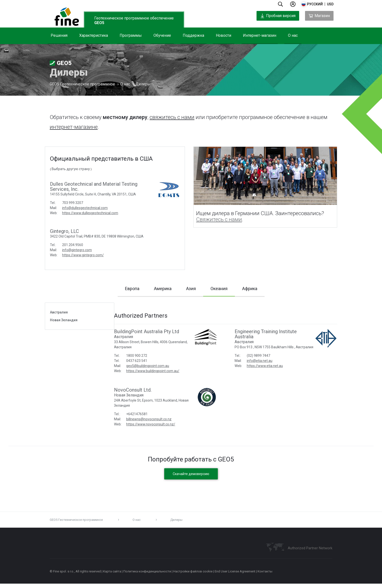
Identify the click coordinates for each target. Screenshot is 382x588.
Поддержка (193, 35)
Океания (219, 291)
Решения (59, 35)
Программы (131, 35)
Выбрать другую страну (71, 169)
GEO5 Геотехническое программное (82, 85)
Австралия (59, 317)
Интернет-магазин (260, 35)
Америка (163, 289)
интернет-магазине (74, 127)
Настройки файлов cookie (193, 576)
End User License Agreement (235, 576)
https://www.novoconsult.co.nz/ (161, 429)
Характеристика (94, 35)
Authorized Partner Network (310, 552)
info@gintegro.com (77, 250)
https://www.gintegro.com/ (83, 255)
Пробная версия (278, 16)
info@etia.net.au (264, 370)
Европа (132, 289)
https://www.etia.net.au (269, 375)
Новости (224, 35)
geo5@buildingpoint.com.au (158, 370)
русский (315, 4)
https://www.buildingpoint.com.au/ (163, 375)
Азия (191, 289)
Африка (250, 289)
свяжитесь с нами (172, 117)
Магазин (319, 16)
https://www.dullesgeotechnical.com (90, 213)
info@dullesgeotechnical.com (85, 208)
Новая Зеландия (64, 324)
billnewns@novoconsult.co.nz (159, 423)
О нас (293, 35)
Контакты (265, 576)
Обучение (162, 35)
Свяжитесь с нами (219, 219)
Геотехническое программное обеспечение (134, 20)
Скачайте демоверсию (191, 478)
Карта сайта (112, 576)
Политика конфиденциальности (147, 576)
